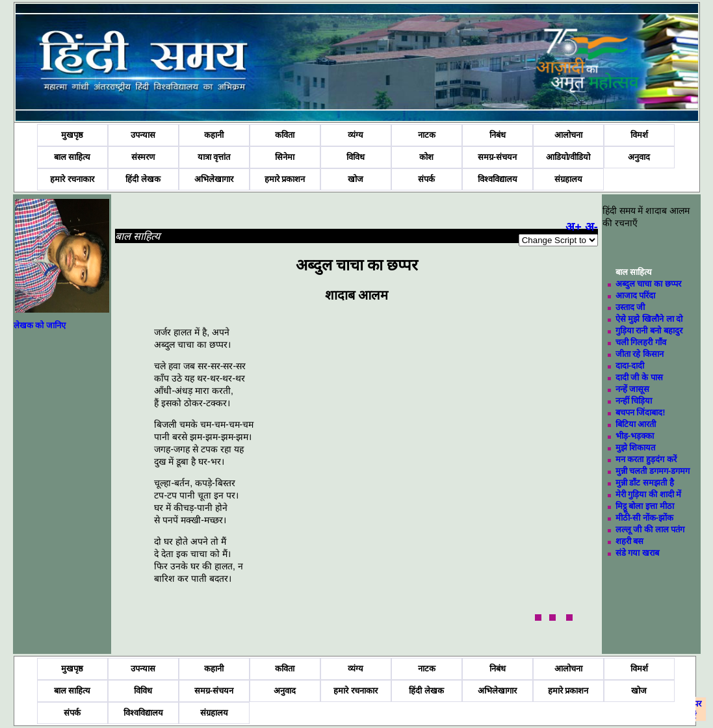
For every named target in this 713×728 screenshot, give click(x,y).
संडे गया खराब (637, 553)
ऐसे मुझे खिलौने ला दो (649, 319)
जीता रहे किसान (640, 354)
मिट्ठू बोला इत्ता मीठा (645, 506)
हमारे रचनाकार (72, 179)
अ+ (574, 227)
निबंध (498, 135)
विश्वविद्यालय (498, 179)
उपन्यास (143, 135)
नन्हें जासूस (633, 389)
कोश (426, 157)
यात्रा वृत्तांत (214, 157)
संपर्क (426, 179)
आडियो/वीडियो (568, 157)
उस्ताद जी (630, 307)
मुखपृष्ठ (72, 135)
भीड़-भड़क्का (635, 436)
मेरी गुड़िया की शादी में (648, 494)
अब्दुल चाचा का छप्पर (648, 284)
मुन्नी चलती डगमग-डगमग (653, 471)
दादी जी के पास (639, 377)
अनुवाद (639, 157)
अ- (591, 227)
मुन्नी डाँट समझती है (645, 483)
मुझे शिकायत (636, 448)
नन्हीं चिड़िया (634, 401)
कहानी (214, 135)
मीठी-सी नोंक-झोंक (644, 518)
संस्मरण (143, 157)
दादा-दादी (630, 366)
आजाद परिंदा (636, 295)
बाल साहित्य (72, 157)
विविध (356, 157)
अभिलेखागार (214, 179)
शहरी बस (630, 541)
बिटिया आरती (636, 424)
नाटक (427, 135)
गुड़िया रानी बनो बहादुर (649, 331)
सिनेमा (285, 157)
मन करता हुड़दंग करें (646, 459)
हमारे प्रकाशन (285, 179)
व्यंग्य (356, 135)
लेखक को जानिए (40, 325)
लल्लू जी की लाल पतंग (650, 529)
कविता (285, 135)
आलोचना (568, 135)
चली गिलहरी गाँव (641, 342)
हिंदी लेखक (143, 179)
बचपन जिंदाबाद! (641, 412)
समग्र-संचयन (497, 157)
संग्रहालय (568, 179)
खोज (356, 179)
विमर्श (639, 135)
